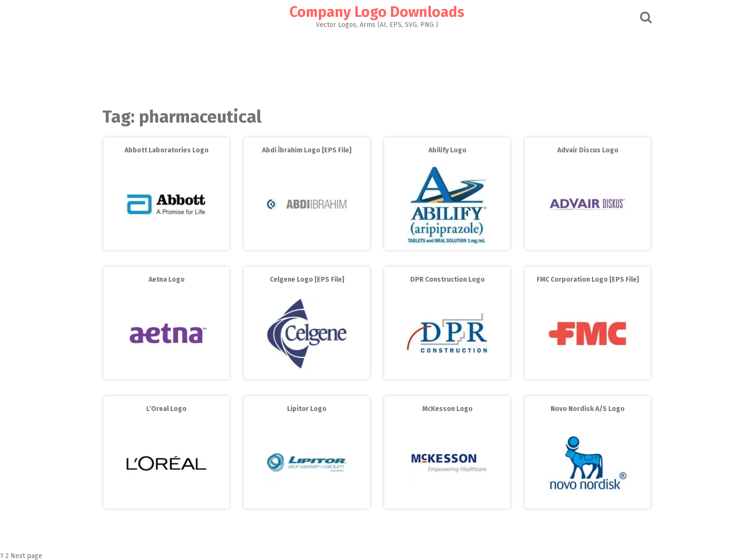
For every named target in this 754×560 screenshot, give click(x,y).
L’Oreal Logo (166, 409)
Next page (26, 556)
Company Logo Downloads (377, 12)
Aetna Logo (167, 280)
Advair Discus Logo (588, 150)
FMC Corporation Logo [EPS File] (588, 280)
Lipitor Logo (307, 409)
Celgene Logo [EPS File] (307, 280)
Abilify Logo (447, 150)
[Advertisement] (377, 65)
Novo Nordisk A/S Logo (588, 409)
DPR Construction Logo (447, 280)
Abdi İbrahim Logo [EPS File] (307, 150)
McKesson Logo (447, 409)
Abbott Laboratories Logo (167, 150)
